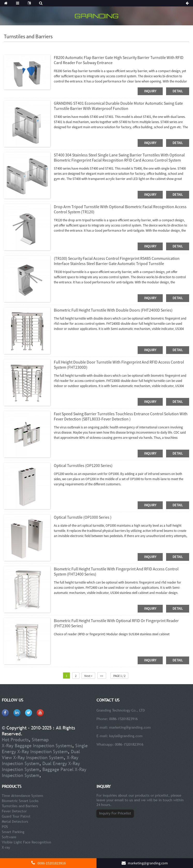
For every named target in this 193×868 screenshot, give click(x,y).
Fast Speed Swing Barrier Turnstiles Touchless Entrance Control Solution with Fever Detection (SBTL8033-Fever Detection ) (121, 416)
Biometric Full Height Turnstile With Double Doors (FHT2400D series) (113, 310)
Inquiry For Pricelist (115, 813)
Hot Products (15, 740)
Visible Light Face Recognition (27, 842)
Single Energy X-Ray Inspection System (45, 749)
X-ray (6, 847)
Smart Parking (13, 832)
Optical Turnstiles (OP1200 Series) (83, 465)
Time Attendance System (23, 796)
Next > (88, 676)
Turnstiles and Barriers (20, 806)
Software (9, 837)
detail (178, 91)
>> (102, 676)
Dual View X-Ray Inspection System (41, 754)
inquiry (150, 91)
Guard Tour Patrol (16, 816)
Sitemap (40, 740)
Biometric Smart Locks (20, 801)
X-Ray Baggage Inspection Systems (37, 746)
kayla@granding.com (126, 736)
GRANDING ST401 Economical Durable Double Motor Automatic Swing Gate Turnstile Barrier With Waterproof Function (118, 106)
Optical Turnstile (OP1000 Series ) (83, 517)
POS (5, 827)
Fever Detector (14, 811)
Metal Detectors (15, 821)
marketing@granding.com (130, 727)
